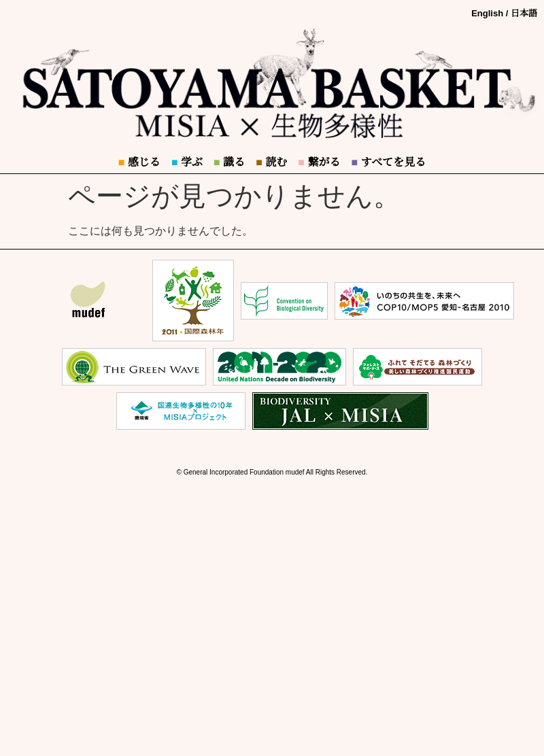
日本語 (524, 13)
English (487, 13)
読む (271, 162)
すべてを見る (388, 162)
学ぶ (187, 162)
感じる (139, 162)
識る (229, 162)
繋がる (319, 162)
